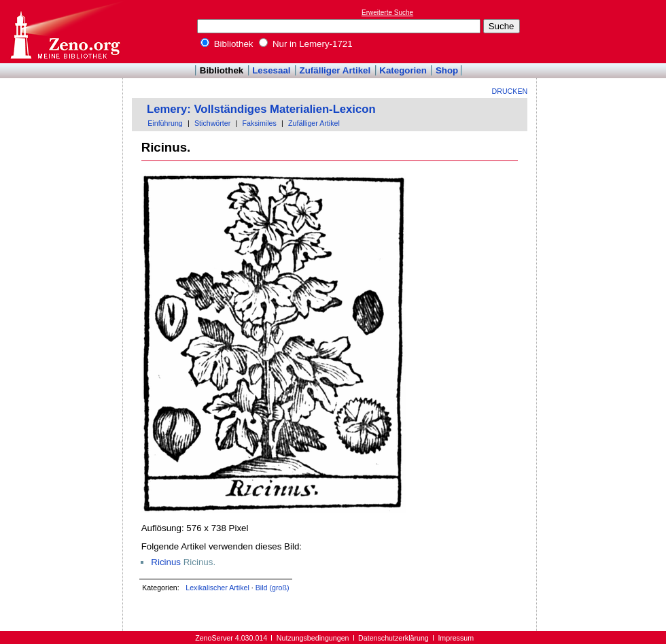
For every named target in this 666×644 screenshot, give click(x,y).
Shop (447, 70)
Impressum (456, 638)
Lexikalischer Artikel (217, 588)
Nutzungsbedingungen (313, 638)
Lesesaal (271, 70)
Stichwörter (212, 123)
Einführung (165, 123)
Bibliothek (227, 44)
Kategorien (403, 70)
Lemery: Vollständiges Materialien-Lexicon (261, 109)
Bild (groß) (273, 588)
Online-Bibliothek (65, 32)
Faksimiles (259, 123)
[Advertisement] (603, 31)
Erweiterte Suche (387, 13)
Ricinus (166, 562)
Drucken (510, 91)
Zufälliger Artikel (335, 70)
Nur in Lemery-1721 (306, 44)
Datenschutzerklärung (393, 638)
